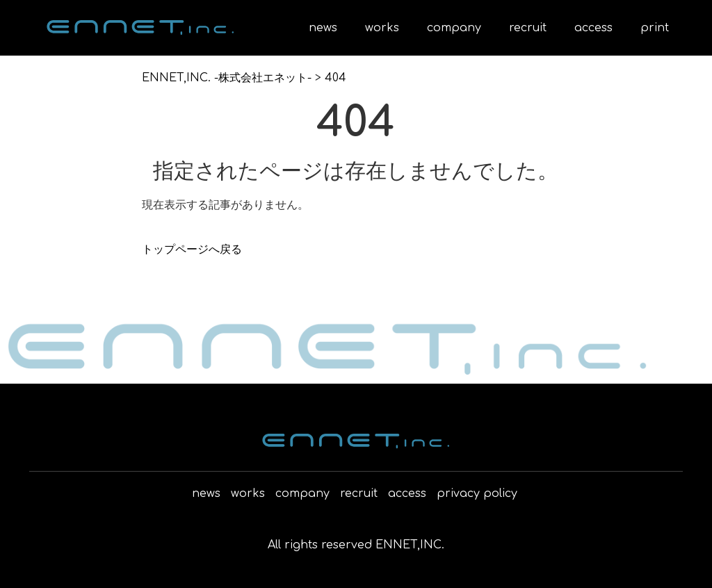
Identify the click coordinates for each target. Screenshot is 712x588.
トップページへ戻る (192, 250)
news (323, 28)
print (655, 28)
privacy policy (477, 493)
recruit (528, 28)
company (454, 28)
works (382, 28)
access (593, 28)
